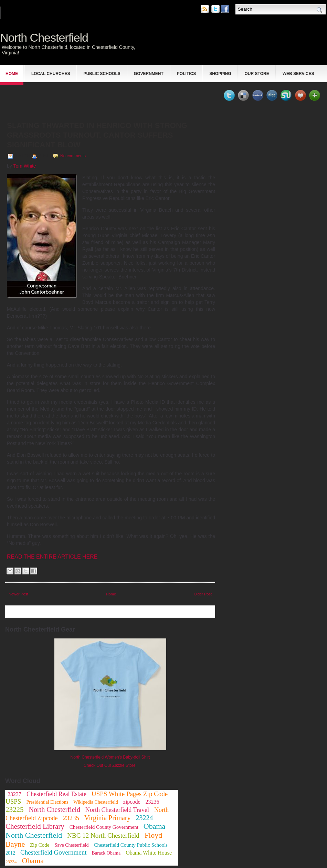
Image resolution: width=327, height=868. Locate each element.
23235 (71, 818)
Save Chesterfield (71, 845)
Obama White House (149, 853)
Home (12, 74)
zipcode (132, 802)
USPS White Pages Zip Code (130, 794)
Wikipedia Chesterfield (96, 802)
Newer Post (18, 594)
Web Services (298, 74)
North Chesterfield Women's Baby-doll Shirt (110, 757)
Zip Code (40, 845)
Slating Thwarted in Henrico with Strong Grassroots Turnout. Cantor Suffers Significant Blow (97, 135)
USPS (13, 801)
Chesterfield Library (35, 826)
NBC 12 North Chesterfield (103, 835)
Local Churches (51, 74)
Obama (33, 861)
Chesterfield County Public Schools (131, 845)
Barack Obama (106, 853)
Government (149, 74)
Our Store (257, 74)
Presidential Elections (47, 802)
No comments (73, 156)
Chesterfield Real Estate (56, 794)
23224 (144, 818)
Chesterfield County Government (104, 827)
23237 (14, 794)
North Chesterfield (44, 38)
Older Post (203, 594)
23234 (11, 862)
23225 (15, 809)
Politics (186, 74)
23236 (152, 802)
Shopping (220, 74)
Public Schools (102, 74)
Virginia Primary (108, 818)
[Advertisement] (86, 98)
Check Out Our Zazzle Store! (110, 765)
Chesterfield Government (54, 852)
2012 (10, 853)
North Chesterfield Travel (117, 810)
